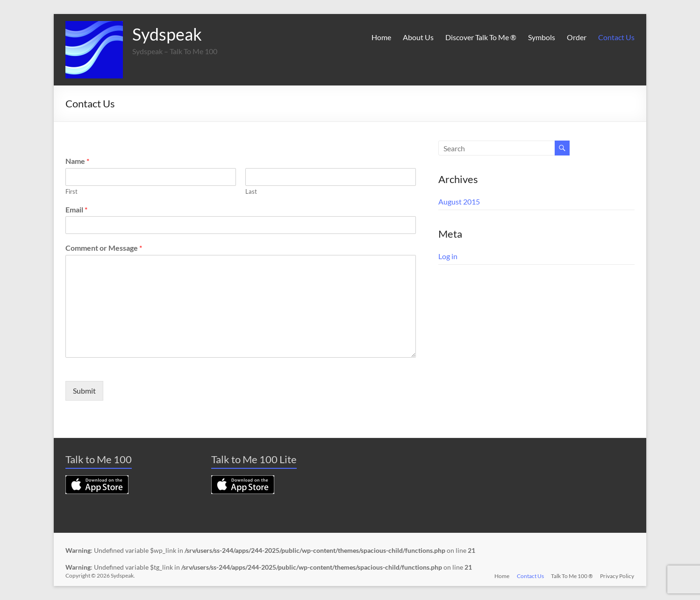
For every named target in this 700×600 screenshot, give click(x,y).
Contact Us (616, 37)
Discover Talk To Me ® (481, 37)
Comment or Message (104, 248)
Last (251, 191)
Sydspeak (167, 34)
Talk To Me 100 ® (572, 575)
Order (577, 37)
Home (381, 37)
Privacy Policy (618, 575)
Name (77, 161)
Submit (84, 391)
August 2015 (459, 201)
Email (76, 209)
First (71, 191)
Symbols (542, 37)
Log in (448, 256)
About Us (418, 37)
